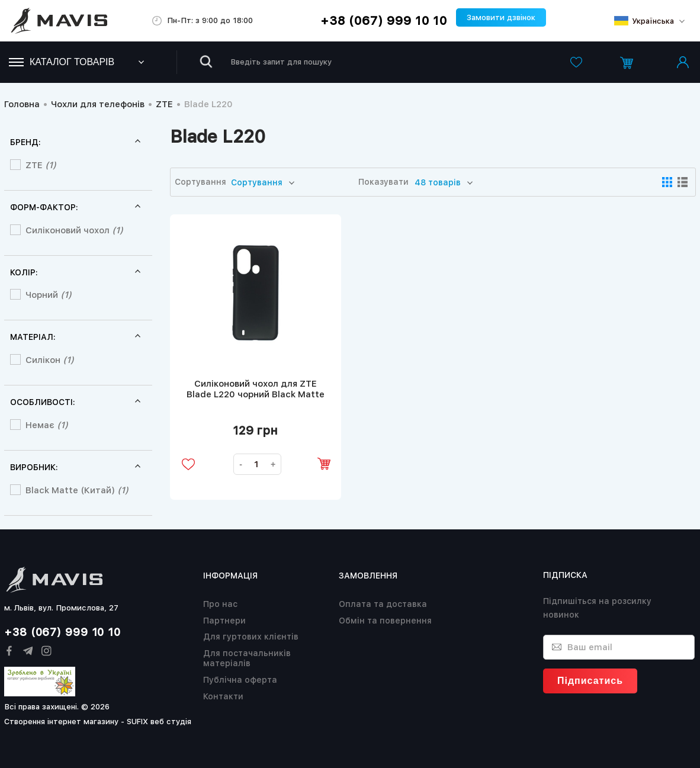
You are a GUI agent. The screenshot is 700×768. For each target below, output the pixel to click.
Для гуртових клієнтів (251, 637)
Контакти (223, 696)
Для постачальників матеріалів (247, 658)
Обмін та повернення (385, 621)
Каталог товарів (62, 62)
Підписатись (590, 681)
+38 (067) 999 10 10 (384, 21)
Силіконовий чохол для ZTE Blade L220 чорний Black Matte (256, 389)
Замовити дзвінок (501, 17)
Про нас (220, 604)
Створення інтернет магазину (61, 722)
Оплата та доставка (383, 604)
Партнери (224, 621)
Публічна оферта (240, 680)
